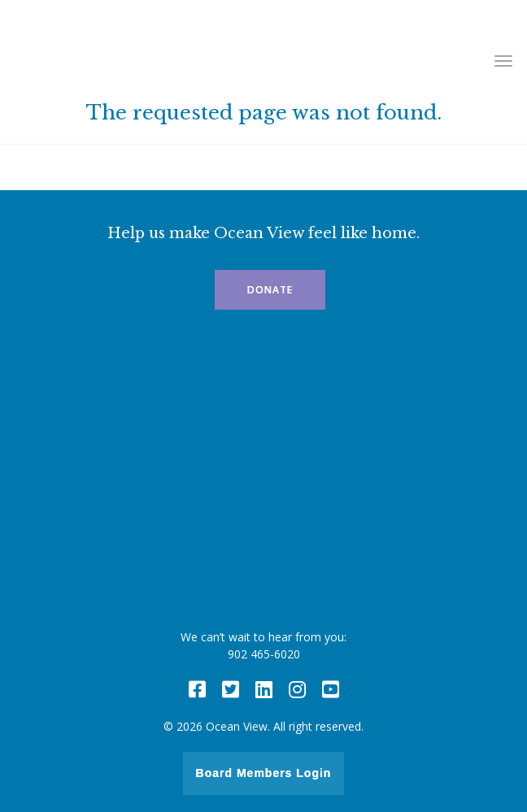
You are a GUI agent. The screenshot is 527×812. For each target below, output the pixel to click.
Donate (270, 290)
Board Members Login (264, 773)
